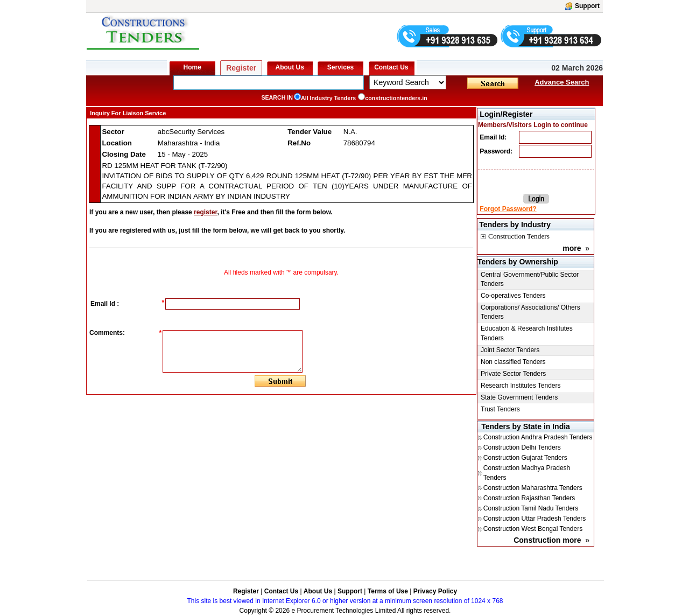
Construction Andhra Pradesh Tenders (538, 437)
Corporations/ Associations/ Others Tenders (530, 312)
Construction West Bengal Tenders (533, 529)
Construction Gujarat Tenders (525, 458)
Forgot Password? (508, 209)
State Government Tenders (519, 397)
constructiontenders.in (396, 98)
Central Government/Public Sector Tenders (530, 279)
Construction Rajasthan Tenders (529, 498)
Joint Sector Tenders (510, 350)
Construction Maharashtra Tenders (533, 488)
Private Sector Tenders (513, 374)
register (205, 212)
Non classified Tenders (513, 362)
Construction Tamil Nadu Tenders (531, 508)
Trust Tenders (500, 409)
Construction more (547, 540)
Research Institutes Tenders (521, 386)
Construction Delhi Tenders (522, 447)
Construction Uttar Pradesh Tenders (535, 519)
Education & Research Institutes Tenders (527, 333)
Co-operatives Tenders (513, 296)
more (572, 248)
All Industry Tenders (328, 98)
